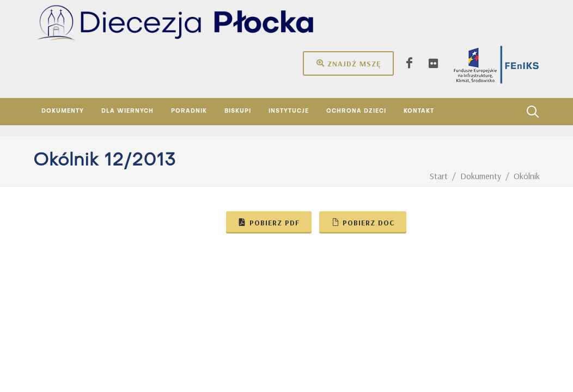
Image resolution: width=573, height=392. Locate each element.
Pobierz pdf (269, 222)
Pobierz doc (363, 222)
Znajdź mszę (348, 63)
